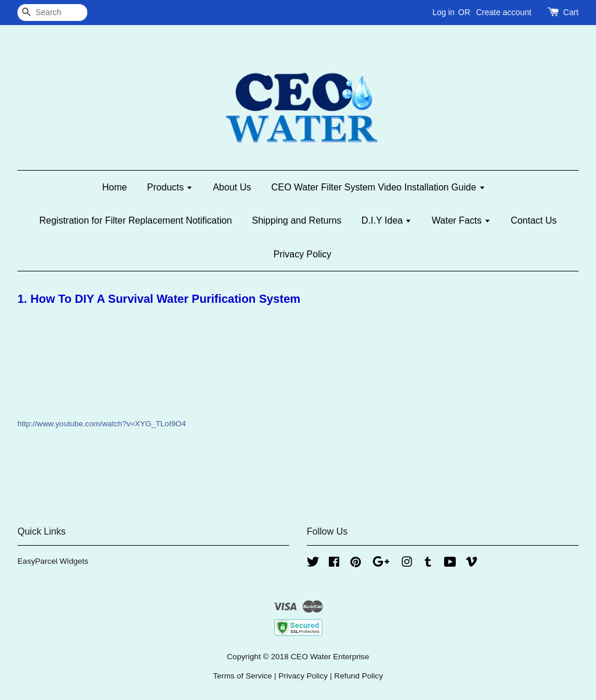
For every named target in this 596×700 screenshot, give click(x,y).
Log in (444, 12)
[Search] (52, 13)
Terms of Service (242, 676)
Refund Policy (359, 676)
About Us (232, 187)
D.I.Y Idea (386, 220)
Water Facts (461, 220)
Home (114, 187)
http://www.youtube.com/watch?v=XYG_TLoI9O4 (102, 424)
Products (170, 187)
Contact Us (533, 220)
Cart (571, 12)
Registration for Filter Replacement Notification (135, 220)
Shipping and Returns (297, 220)
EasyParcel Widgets (53, 561)
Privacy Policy (303, 254)
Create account (504, 12)
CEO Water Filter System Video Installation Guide (378, 187)
